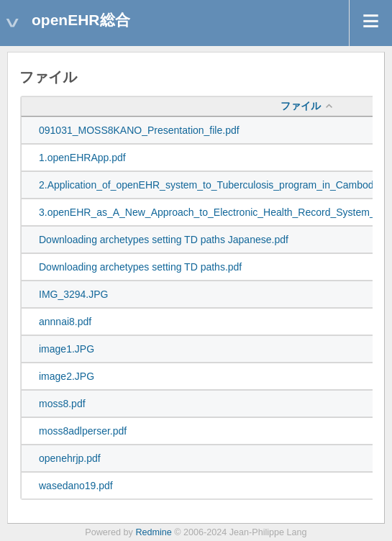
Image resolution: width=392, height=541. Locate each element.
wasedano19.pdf (76, 486)
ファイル (301, 106)
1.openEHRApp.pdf (82, 158)
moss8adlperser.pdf (83, 431)
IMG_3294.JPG (74, 294)
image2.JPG (67, 376)
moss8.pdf (62, 404)
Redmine (153, 532)
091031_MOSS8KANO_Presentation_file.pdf (139, 130)
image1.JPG (67, 349)
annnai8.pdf (65, 322)
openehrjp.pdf (70, 458)
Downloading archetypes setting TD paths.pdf (140, 267)
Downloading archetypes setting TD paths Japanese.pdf (164, 240)
